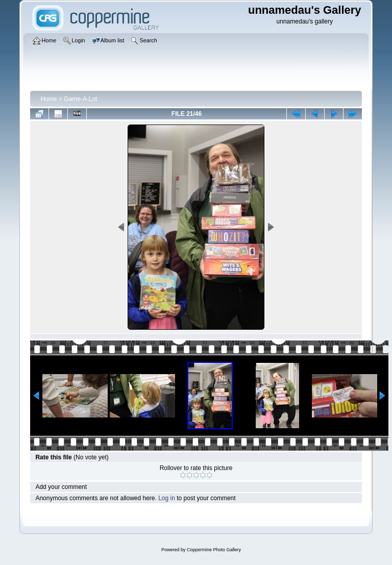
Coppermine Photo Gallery (214, 550)
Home (48, 99)
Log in (167, 498)
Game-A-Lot (80, 99)
